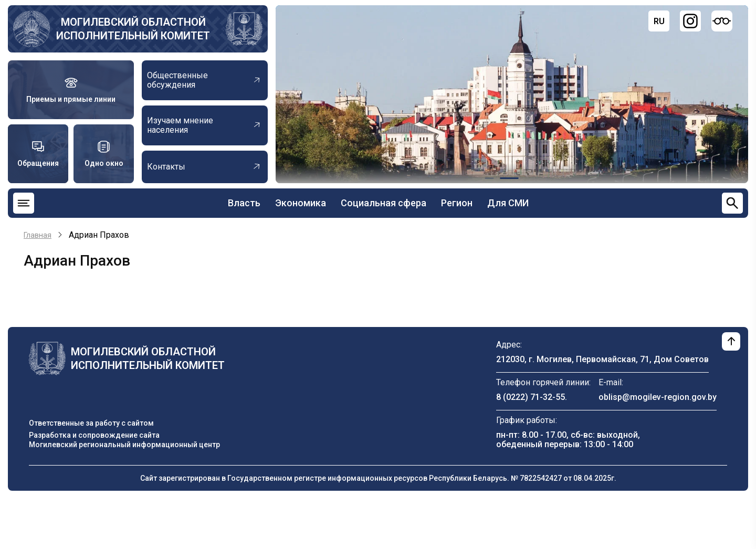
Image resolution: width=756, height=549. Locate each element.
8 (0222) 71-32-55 (531, 397)
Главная (38, 235)
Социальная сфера (384, 203)
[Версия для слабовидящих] (722, 21)
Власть (244, 203)
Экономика (301, 203)
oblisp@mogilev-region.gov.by (658, 397)
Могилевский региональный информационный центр (124, 445)
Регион (457, 203)
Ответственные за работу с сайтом (91, 423)
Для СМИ (508, 203)
